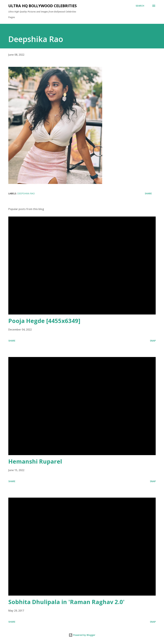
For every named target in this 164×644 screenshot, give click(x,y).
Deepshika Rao (26, 193)
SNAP (153, 341)
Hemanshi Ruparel (35, 461)
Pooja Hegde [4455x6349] (44, 321)
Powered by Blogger (82, 635)
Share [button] (148, 193)
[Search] (140, 6)
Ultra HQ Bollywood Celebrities (43, 6)
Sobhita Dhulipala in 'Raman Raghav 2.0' (66, 602)
